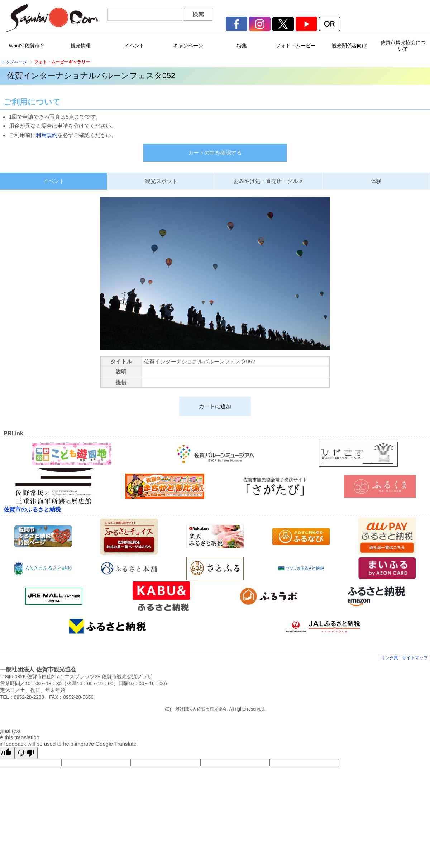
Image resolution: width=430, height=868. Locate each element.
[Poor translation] (26, 753)
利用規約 (47, 135)
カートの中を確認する (215, 153)
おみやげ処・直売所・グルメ (269, 181)
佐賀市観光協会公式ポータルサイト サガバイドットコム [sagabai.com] (50, 18)
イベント (54, 181)
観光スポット (161, 181)
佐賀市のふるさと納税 (32, 510)
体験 (376, 181)
